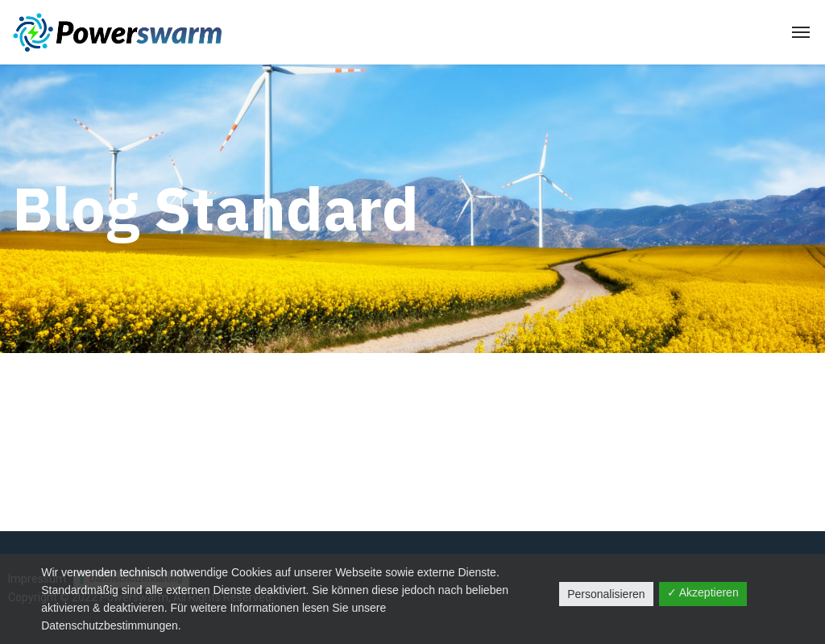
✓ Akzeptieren (703, 592)
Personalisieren (606, 594)
